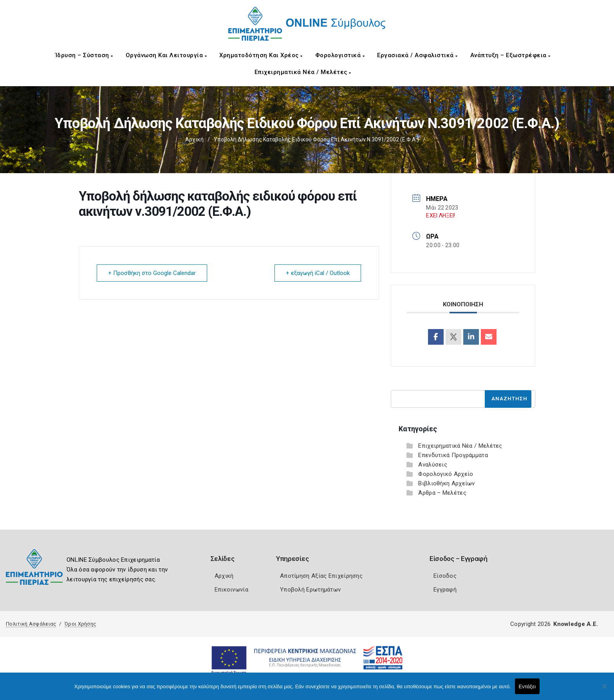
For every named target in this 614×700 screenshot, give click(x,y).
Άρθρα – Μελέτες (442, 493)
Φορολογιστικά (340, 55)
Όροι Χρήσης (80, 624)
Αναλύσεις (433, 465)
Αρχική (194, 139)
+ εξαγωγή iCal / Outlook (318, 273)
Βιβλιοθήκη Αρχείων (446, 483)
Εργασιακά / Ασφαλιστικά (417, 55)
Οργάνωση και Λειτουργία (166, 55)
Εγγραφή (445, 590)
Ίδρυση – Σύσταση (84, 55)
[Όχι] (604, 690)
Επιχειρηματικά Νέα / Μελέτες (303, 72)
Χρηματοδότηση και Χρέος (261, 55)
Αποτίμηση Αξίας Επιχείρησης (321, 576)
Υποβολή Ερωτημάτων (310, 590)
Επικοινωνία (231, 590)
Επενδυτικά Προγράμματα (453, 455)
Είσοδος (445, 576)
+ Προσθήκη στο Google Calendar (152, 273)
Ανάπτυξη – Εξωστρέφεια (510, 55)
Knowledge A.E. (576, 624)
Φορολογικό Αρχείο (446, 474)
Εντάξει (527, 686)
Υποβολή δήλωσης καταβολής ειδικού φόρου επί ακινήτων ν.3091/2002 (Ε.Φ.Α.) (316, 139)
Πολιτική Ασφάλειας (31, 624)
